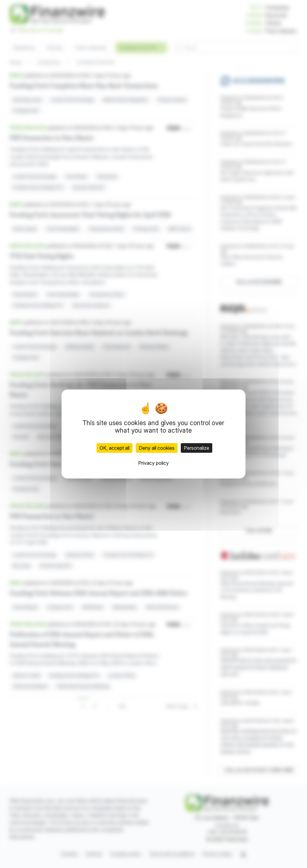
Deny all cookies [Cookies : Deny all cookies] (157, 448)
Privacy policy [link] (153, 463)
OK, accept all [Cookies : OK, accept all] (115, 448)
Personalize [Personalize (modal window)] (197, 448)
